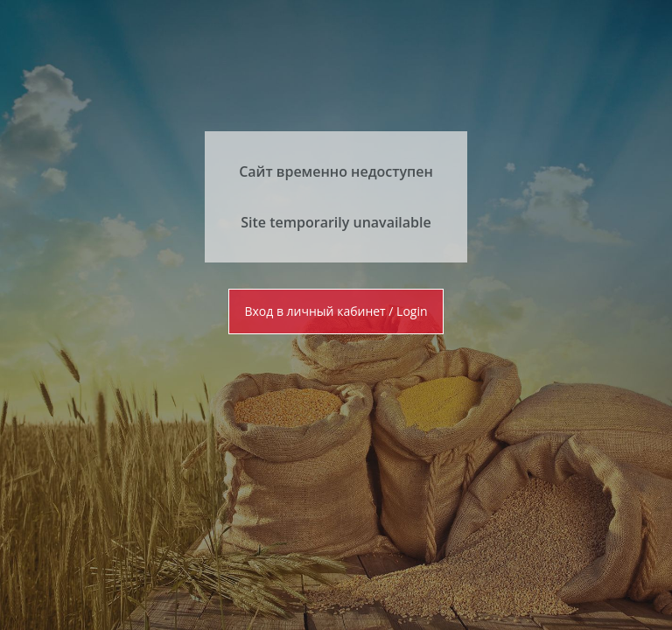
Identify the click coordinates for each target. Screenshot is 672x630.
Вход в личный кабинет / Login (336, 311)
